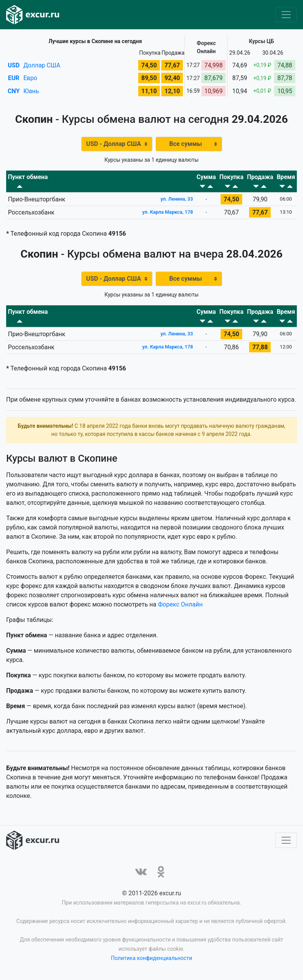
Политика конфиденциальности (151, 960)
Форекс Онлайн (180, 606)
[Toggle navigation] (286, 15)
